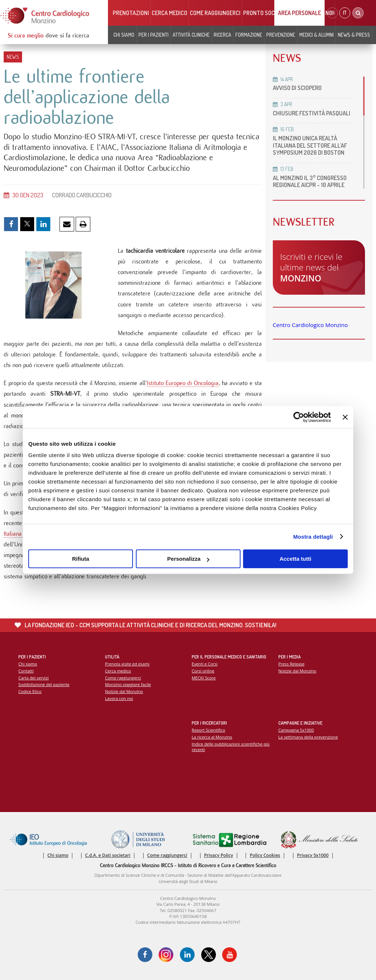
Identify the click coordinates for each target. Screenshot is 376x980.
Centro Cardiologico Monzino (310, 325)
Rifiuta (81, 559)
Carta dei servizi (33, 678)
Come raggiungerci (215, 13)
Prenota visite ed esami (127, 664)
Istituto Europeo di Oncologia (183, 383)
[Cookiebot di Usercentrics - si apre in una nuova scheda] (299, 417)
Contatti (26, 671)
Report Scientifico (208, 730)
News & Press (354, 35)
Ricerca (223, 35)
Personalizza (188, 559)
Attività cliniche (191, 35)
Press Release (291, 664)
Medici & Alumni (317, 35)
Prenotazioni (131, 13)
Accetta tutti (295, 559)
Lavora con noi (119, 698)
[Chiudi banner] (345, 417)
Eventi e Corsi (205, 664)
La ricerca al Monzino (212, 737)
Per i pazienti (153, 35)
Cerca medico (169, 13)
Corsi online (203, 671)
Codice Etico (30, 691)
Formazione (249, 35)
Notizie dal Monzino (124, 691)
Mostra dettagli (313, 537)
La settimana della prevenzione (308, 737)
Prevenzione (281, 35)
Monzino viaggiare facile (128, 684)
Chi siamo (124, 35)
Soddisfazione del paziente (44, 684)
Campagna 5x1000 (296, 730)
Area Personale (299, 13)
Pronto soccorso (267, 13)
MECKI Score (204, 678)
